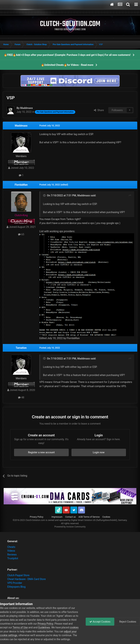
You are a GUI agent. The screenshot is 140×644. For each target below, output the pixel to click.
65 (21, 234)
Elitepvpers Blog (16, 587)
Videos (11, 551)
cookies (74, 627)
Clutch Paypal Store (18, 575)
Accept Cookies (100, 622)
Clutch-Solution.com (35, 520)
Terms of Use (20, 627)
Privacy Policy (37, 517)
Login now (99, 452)
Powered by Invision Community (70, 527)
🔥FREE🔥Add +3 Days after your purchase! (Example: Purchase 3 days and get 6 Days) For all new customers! (67, 55)
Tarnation (21, 348)
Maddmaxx (21, 126)
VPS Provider (15, 583)
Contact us (71, 517)
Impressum (57, 517)
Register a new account (41, 452)
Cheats (11, 547)
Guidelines (44, 627)
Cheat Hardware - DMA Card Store (27, 579)
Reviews (12, 555)
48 (21, 397)
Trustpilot (13, 558)
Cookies (106, 517)
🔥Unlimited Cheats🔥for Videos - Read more (67, 65)
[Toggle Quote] (45, 195)
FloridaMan (21, 185)
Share (99, 110)
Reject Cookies (127, 622)
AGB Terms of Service (89, 517)
